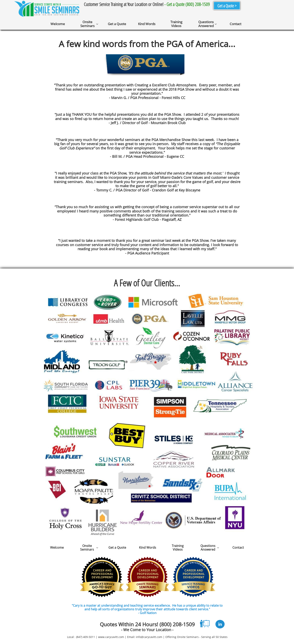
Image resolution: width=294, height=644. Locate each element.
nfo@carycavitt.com (149, 637)
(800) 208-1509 (177, 624)
